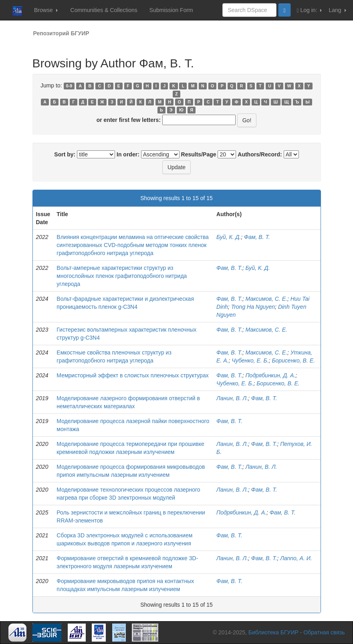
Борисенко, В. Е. (293, 360)
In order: (128, 154)
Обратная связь (324, 632)
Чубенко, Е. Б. (250, 360)
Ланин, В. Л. (232, 398)
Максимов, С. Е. (266, 299)
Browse (46, 10)
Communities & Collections (104, 10)
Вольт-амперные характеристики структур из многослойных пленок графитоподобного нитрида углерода (122, 276)
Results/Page (199, 154)
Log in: (310, 10)
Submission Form (171, 10)
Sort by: (65, 154)
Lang (337, 10)
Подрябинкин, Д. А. (270, 375)
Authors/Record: (260, 154)
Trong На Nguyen (253, 307)
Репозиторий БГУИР (61, 33)
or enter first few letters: (129, 120)
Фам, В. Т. (257, 237)
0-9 (69, 86)
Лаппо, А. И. (296, 558)
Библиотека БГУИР (273, 632)
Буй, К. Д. (229, 237)
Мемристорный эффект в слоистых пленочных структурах (132, 375)
